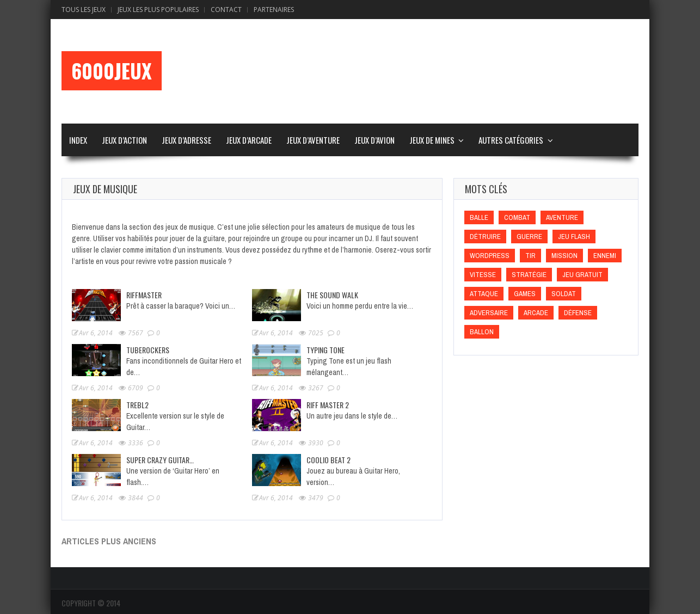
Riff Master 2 (328, 405)
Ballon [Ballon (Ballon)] (482, 332)
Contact (226, 10)
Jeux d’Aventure (313, 140)
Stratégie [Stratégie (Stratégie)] (529, 275)
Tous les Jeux (84, 10)
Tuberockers (148, 350)
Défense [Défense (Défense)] (578, 313)
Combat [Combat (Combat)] (517, 217)
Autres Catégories (511, 140)
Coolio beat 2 (328, 460)
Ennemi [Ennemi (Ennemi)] (605, 256)
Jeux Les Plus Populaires (158, 10)
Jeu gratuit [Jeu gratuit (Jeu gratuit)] (582, 275)
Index (78, 140)
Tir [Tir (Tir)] (530, 256)
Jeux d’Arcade (249, 140)
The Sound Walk (332, 295)
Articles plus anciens (109, 541)
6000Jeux (112, 71)
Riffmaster (144, 295)
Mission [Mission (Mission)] (564, 256)
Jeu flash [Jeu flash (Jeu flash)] (574, 237)
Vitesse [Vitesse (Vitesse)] (483, 275)
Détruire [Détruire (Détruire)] (485, 237)
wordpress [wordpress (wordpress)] (490, 256)
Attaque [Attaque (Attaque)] (484, 294)
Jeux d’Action (124, 140)
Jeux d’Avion (374, 140)
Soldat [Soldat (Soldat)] (564, 294)
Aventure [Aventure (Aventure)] (562, 217)
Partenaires (274, 10)
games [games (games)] (525, 294)
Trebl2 (137, 405)
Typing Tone (326, 350)
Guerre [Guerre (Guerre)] (529, 237)
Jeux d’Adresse (186, 140)
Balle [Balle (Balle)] (479, 217)
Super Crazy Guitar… (160, 460)
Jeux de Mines (432, 140)
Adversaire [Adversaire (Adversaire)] (489, 313)
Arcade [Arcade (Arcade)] (536, 313)
